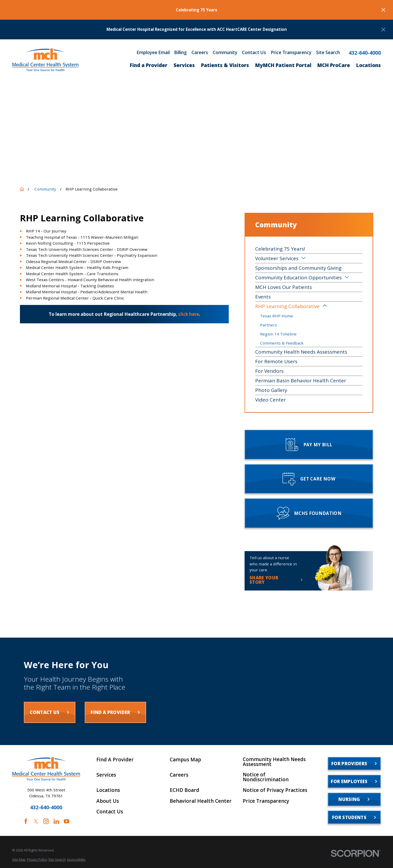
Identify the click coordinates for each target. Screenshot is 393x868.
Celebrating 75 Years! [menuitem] (280, 249)
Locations (108, 790)
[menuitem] (19, 860)
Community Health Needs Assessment (274, 762)
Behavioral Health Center (201, 801)
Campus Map (185, 760)
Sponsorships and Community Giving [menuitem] (298, 268)
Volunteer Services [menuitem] (277, 258)
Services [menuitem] (184, 65)
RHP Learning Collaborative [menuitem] (287, 306)
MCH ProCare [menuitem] (334, 65)
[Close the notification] (383, 10)
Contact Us (254, 52)
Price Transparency (291, 52)
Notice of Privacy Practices (275, 790)
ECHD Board (184, 790)
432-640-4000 (365, 53)
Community (225, 52)
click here (189, 314)
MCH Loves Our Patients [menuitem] (284, 287)
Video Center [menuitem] (270, 400)
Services (106, 775)
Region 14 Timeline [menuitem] (278, 334)
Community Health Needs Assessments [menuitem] (301, 352)
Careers (200, 52)
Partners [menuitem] (269, 325)
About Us (108, 801)
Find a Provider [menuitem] (149, 65)
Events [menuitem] (263, 297)
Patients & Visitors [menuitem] (225, 65)
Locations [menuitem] (369, 65)
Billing (180, 52)
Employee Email (153, 52)
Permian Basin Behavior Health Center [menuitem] (301, 381)
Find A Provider (115, 760)
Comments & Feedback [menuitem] (282, 343)
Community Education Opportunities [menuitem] (298, 278)
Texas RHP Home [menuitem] (277, 316)
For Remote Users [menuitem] (276, 361)
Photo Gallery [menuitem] (271, 390)
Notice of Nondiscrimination (266, 777)
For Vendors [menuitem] (269, 371)
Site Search (328, 52)
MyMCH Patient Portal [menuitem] (283, 65)
